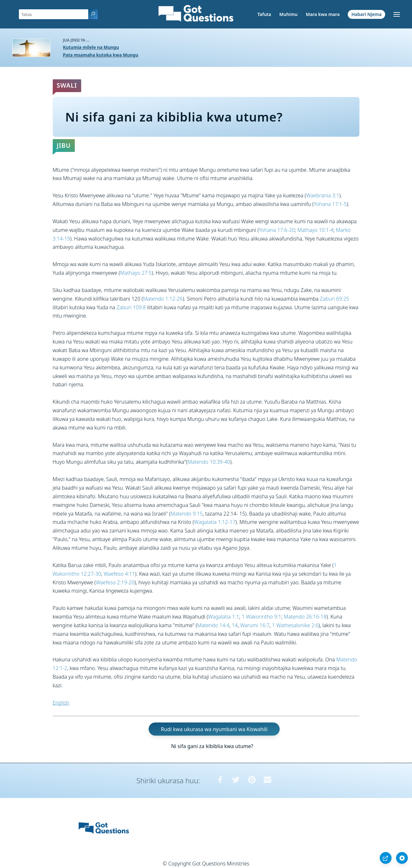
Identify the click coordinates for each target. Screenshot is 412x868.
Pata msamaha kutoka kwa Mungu (101, 55)
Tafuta (264, 14)
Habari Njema (367, 14)
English (61, 703)
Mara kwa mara (323, 14)
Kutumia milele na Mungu (91, 47)
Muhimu (288, 14)
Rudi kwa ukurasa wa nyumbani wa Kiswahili (214, 729)
